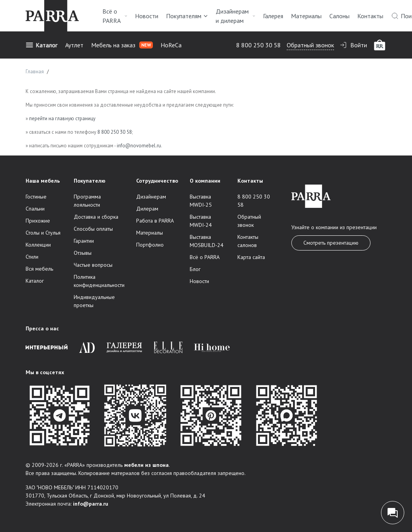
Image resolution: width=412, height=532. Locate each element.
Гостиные (36, 197)
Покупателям (187, 16)
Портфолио (150, 245)
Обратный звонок (310, 45)
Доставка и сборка (96, 217)
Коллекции (38, 245)
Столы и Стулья (43, 233)
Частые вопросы (93, 265)
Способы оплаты (93, 229)
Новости (147, 16)
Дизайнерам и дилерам (235, 16)
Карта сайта (251, 257)
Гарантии (84, 241)
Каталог (42, 45)
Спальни (35, 209)
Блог (195, 269)
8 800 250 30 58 (259, 45)
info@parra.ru (91, 504)
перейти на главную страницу (62, 118)
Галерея (273, 16)
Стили (32, 257)
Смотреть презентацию (331, 243)
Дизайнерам (151, 197)
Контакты (370, 16)
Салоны (339, 16)
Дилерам (147, 209)
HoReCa (171, 45)
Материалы (306, 16)
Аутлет (74, 45)
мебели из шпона (146, 465)
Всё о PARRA (115, 16)
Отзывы (83, 253)
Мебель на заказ (122, 45)
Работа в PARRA (155, 221)
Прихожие (38, 221)
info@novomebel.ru (139, 146)
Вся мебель (39, 269)
